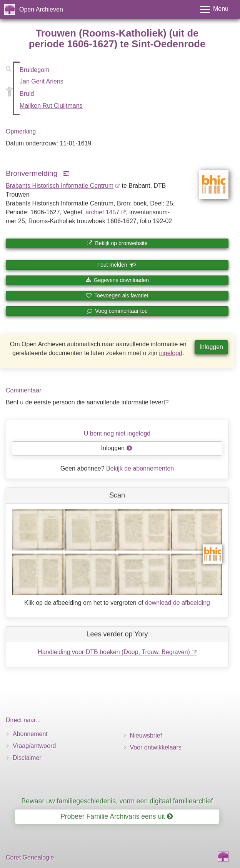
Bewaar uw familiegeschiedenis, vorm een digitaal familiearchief (117, 801)
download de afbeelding (177, 603)
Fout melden (117, 265)
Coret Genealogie (30, 857)
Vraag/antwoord (34, 746)
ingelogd (171, 353)
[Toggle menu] (214, 9)
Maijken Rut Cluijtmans (51, 106)
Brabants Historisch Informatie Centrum (60, 186)
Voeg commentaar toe (117, 311)
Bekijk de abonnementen (140, 468)
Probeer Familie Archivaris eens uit (117, 816)
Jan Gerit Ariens (42, 81)
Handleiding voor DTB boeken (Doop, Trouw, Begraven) (114, 652)
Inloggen (211, 347)
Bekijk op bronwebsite (117, 243)
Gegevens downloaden (117, 280)
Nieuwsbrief (146, 735)
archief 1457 (102, 212)
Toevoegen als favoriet (117, 295)
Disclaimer (27, 758)
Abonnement (30, 734)
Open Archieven (41, 9)
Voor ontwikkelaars (156, 747)
